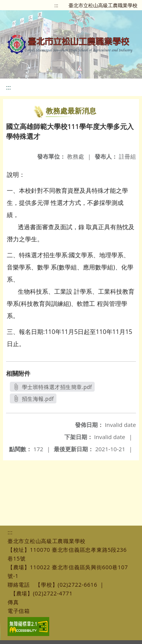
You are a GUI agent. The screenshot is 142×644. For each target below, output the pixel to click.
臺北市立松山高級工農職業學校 (103, 5)
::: (56, 5)
